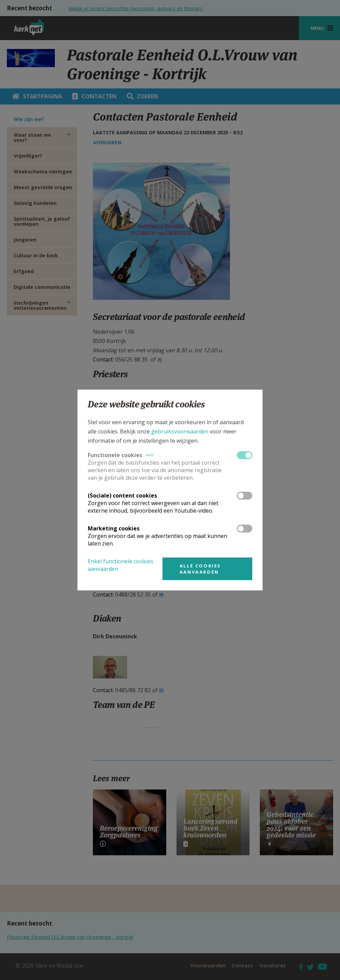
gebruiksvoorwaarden (180, 431)
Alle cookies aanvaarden (200, 569)
